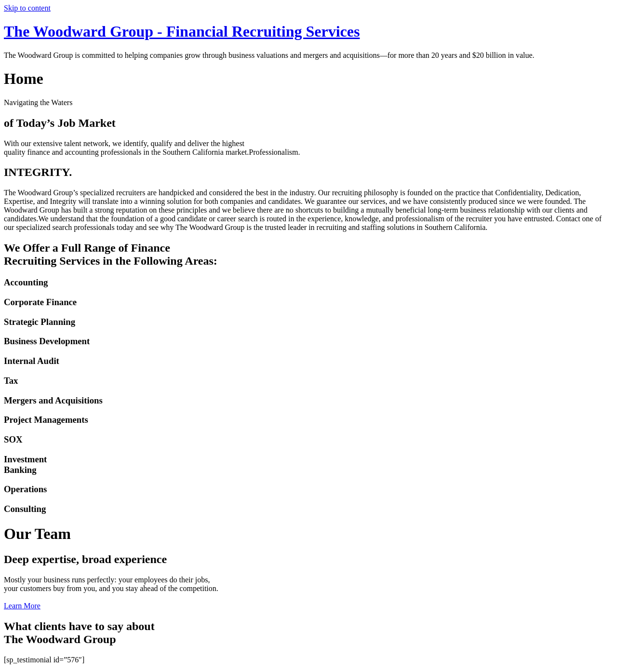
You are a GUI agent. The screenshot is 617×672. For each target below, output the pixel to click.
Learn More (22, 606)
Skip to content (27, 8)
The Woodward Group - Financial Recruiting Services (182, 31)
